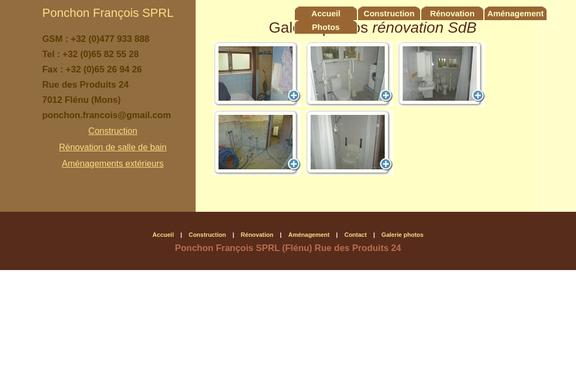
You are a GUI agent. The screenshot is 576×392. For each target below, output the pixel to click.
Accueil (326, 13)
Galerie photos (402, 235)
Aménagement (515, 13)
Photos (326, 27)
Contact (356, 235)
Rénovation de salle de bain (113, 147)
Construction (113, 131)
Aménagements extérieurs (113, 164)
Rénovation (452, 13)
